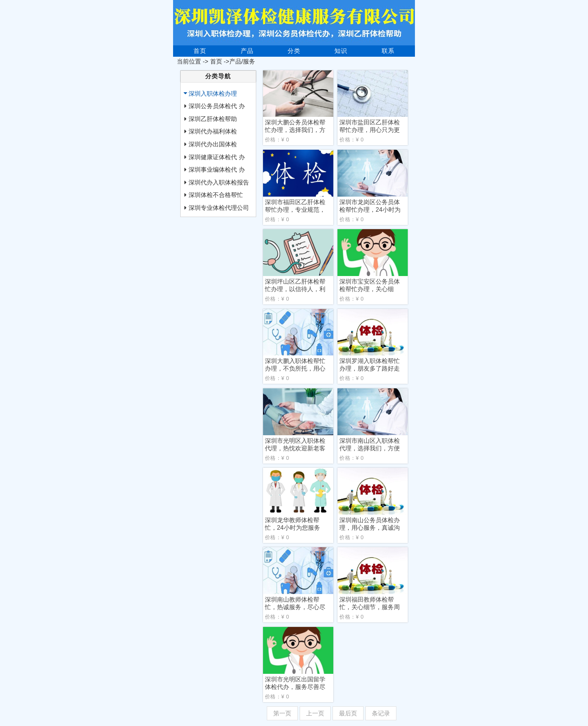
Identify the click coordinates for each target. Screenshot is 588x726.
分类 (294, 51)
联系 (388, 51)
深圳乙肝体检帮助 (213, 119)
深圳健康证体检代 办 (217, 157)
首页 (200, 51)
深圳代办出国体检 (213, 144)
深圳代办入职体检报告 (219, 182)
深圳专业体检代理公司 (219, 208)
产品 (247, 51)
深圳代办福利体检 (213, 131)
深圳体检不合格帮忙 (216, 195)
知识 (341, 51)
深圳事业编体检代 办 (217, 170)
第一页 (282, 713)
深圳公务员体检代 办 (217, 106)
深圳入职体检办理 (213, 94)
